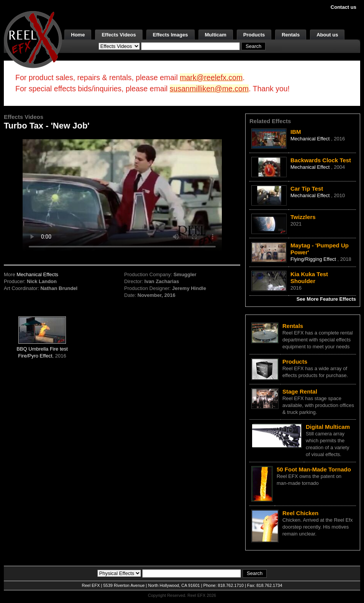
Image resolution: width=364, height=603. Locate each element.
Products (254, 35)
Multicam (216, 35)
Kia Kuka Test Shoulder (309, 278)
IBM (296, 132)
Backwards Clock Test (321, 160)
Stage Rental (300, 391)
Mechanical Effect (311, 139)
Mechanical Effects (37, 274)
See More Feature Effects (326, 299)
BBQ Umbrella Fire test (42, 349)
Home (78, 35)
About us (327, 35)
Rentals (291, 35)
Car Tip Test (307, 189)
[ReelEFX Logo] (33, 39)
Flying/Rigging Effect (314, 259)
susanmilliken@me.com (209, 89)
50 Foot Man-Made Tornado (314, 469)
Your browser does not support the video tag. (122, 195)
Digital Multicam (328, 427)
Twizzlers (303, 217)
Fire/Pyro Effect (35, 356)
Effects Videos (119, 35)
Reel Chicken (300, 513)
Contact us (344, 7)
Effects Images (171, 35)
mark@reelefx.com (211, 77)
